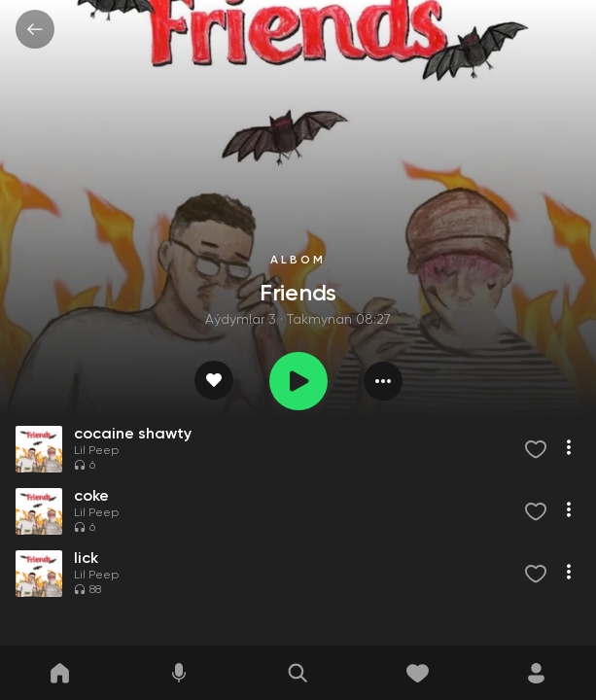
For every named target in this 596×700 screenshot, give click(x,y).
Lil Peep (96, 451)
